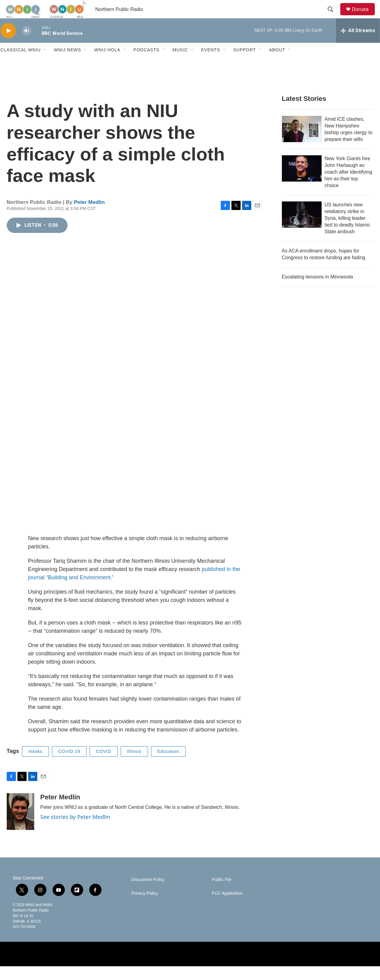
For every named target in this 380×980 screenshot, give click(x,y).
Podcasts (147, 64)
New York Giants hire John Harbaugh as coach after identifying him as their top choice (349, 186)
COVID (103, 765)
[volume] (27, 44)
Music (180, 64)
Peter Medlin (89, 216)
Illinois (134, 765)
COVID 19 (69, 765)
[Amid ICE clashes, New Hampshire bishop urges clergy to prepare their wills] (302, 143)
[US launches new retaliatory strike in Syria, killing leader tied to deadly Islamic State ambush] (302, 228)
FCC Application (227, 907)
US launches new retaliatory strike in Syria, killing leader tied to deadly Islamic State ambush (347, 232)
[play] (8, 44)
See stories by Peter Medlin (75, 831)
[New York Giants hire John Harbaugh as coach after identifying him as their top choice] (302, 182)
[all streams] (358, 44)
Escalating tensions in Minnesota (317, 291)
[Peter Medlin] (20, 825)
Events (211, 64)
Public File (222, 893)
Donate (364, 16)
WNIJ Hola (107, 64)
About (277, 64)
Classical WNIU (21, 64)
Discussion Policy (148, 893)
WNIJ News (67, 64)
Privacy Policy (145, 907)
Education (168, 765)
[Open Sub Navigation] (45, 64)
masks (35, 765)
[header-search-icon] (334, 16)
